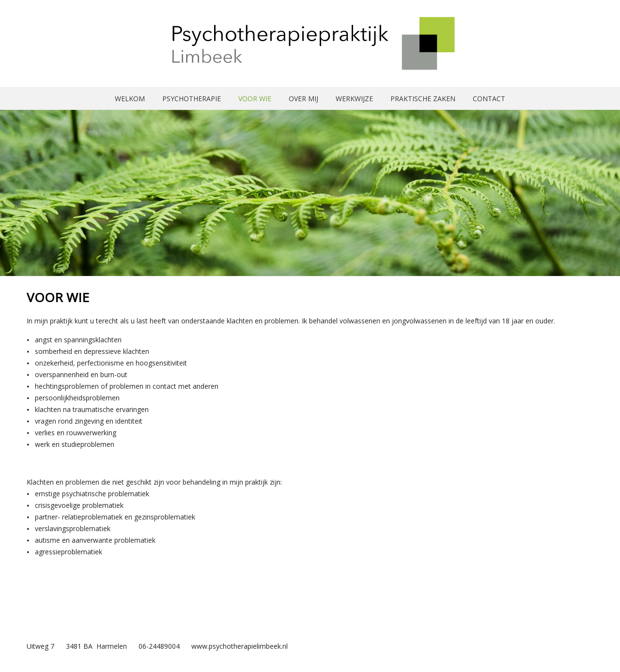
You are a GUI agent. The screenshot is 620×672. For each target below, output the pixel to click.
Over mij (303, 99)
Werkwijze (354, 99)
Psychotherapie (192, 99)
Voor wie (255, 99)
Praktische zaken (423, 99)
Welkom (130, 99)
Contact (489, 99)
